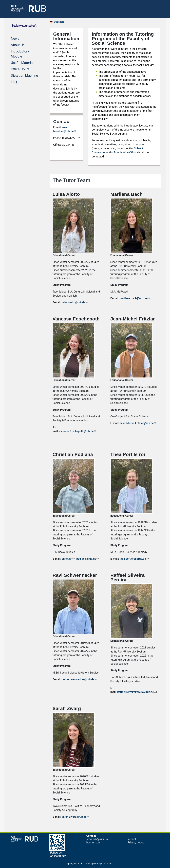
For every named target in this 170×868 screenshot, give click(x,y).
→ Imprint (130, 839)
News (15, 38)
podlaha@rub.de (86, 559)
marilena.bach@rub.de (133, 298)
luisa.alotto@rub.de (73, 302)
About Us (18, 45)
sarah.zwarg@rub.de (74, 817)
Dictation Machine (24, 75)
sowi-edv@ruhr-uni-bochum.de (98, 841)
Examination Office (125, 152)
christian (67, 559)
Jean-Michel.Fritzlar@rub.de (137, 423)
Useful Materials (23, 62)
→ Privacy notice (134, 843)
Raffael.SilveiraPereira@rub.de (135, 692)
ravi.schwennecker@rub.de (78, 679)
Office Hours (20, 69)
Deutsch (59, 22)
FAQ (14, 82)
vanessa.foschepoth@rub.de (76, 431)
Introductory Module (20, 54)
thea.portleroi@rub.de (133, 559)
